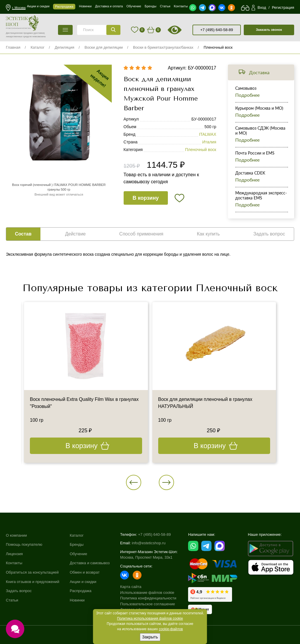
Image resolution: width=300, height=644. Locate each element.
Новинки (77, 600)
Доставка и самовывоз (90, 563)
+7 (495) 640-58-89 (217, 30)
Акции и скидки (83, 582)
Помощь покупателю (24, 544)
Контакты (14, 563)
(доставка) (39, 33)
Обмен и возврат (85, 572)
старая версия (182, 30)
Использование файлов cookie (147, 593)
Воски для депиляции (104, 47)
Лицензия (14, 554)
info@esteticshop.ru (149, 543)
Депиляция (65, 47)
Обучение (78, 554)
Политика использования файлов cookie (150, 618)
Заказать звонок (269, 30)
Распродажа (81, 591)
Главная (13, 47)
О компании (16, 535)
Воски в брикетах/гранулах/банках (163, 47)
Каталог (37, 47)
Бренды (77, 544)
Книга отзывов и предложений (33, 582)
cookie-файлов (171, 629)
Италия (209, 142)
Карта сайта (131, 587)
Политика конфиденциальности (148, 598)
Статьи (12, 600)
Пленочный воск (218, 47)
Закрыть (150, 637)
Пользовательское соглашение (148, 604)
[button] (134, 482)
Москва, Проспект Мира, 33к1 (146, 557)
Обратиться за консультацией (32, 572)
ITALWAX (208, 134)
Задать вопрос (19, 591)
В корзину (145, 198)
